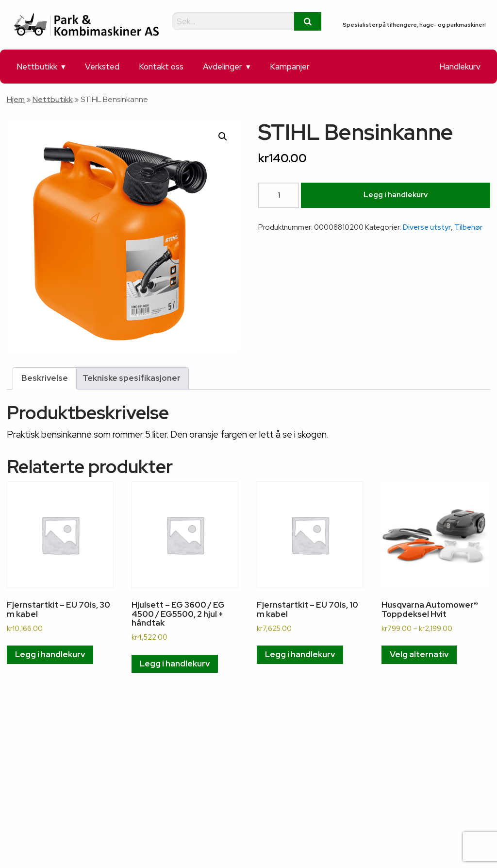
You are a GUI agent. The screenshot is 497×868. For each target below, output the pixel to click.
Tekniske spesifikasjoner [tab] (132, 378)
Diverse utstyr (427, 227)
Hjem (16, 99)
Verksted (102, 67)
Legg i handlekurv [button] (50, 654)
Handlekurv (460, 67)
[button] (223, 136)
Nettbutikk (37, 67)
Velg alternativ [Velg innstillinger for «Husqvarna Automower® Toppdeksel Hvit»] (419, 654)
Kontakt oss (161, 67)
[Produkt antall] (279, 195)
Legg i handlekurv (396, 195)
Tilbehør (468, 227)
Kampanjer (290, 67)
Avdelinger (223, 67)
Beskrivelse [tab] (45, 378)
